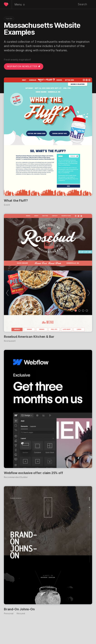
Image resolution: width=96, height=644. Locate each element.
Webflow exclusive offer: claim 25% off (33, 473)
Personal (9, 614)
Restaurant (10, 341)
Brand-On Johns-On (19, 609)
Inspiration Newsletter (24, 66)
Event (7, 205)
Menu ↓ (20, 4)
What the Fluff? (16, 201)
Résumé (21, 614)
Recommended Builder (16, 477)
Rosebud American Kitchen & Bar (29, 337)
